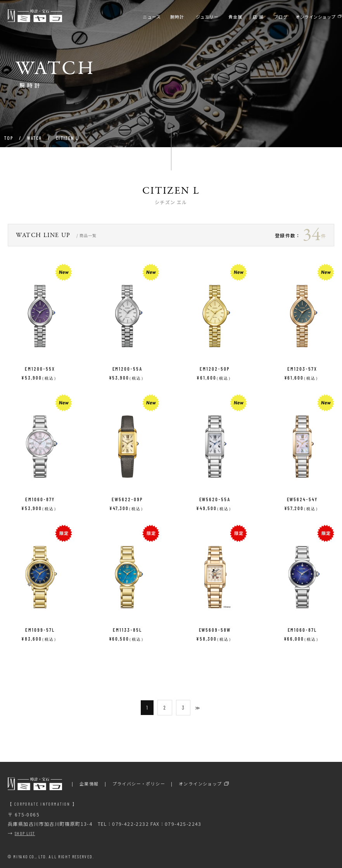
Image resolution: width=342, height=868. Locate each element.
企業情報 (89, 784)
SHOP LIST (25, 833)
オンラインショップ (200, 784)
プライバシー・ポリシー (139, 784)
